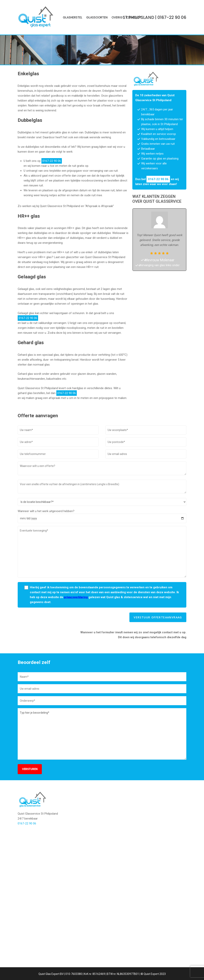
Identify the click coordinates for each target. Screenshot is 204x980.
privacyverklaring (76, 635)
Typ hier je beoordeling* (102, 772)
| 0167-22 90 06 (155, 17)
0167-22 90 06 (132, 70)
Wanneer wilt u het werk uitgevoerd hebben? (46, 549)
